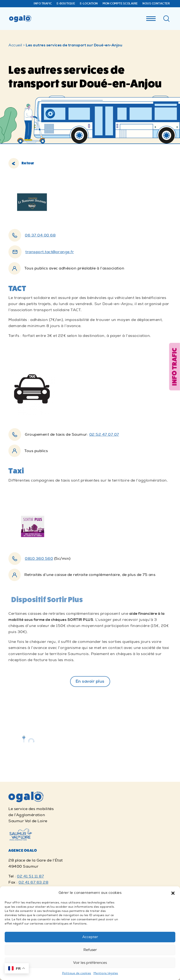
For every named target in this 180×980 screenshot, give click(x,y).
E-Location (89, 4)
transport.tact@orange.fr (50, 252)
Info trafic (43, 4)
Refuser (90, 950)
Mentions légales (106, 973)
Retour (21, 163)
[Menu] (151, 17)
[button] (173, 893)
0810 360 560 (39, 559)
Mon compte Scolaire (120, 4)
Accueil (15, 45)
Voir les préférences (90, 963)
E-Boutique (66, 4)
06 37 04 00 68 (40, 235)
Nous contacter (156, 4)
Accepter (90, 937)
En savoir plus (90, 681)
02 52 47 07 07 (104, 435)
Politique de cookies (77, 973)
